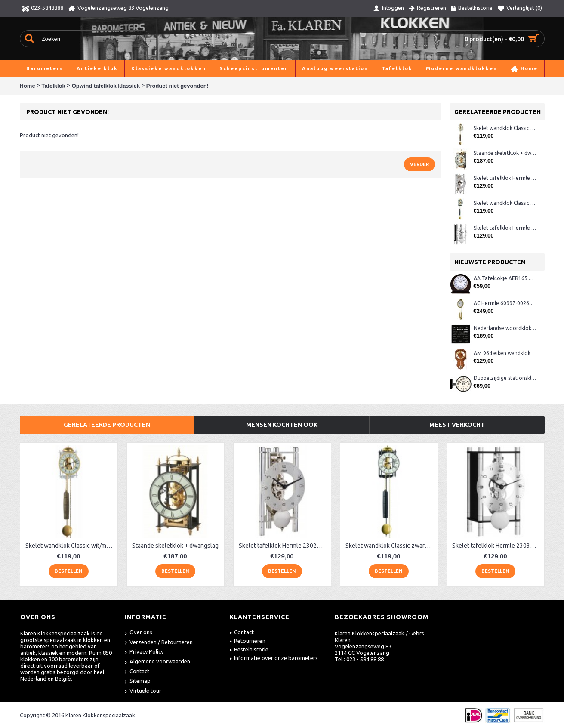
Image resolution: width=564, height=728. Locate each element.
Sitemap (138, 681)
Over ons (139, 633)
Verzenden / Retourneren (159, 643)
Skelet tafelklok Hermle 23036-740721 (505, 228)
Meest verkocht (457, 425)
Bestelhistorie (249, 649)
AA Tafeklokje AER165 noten (505, 278)
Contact (137, 672)
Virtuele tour (143, 691)
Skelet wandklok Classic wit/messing (505, 128)
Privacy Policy (144, 652)
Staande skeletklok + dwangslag (505, 153)
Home (28, 86)
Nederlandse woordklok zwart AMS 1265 (505, 328)
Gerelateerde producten (107, 425)
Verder (419, 164)
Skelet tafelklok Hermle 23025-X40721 (505, 178)
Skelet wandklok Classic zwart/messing (505, 203)
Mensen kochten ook (282, 425)
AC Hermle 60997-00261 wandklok (505, 303)
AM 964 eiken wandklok (502, 353)
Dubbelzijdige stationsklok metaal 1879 (505, 378)
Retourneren (248, 641)
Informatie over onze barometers (274, 658)
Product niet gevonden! (177, 86)
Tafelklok (53, 86)
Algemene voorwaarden (157, 662)
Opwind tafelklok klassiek (106, 86)
